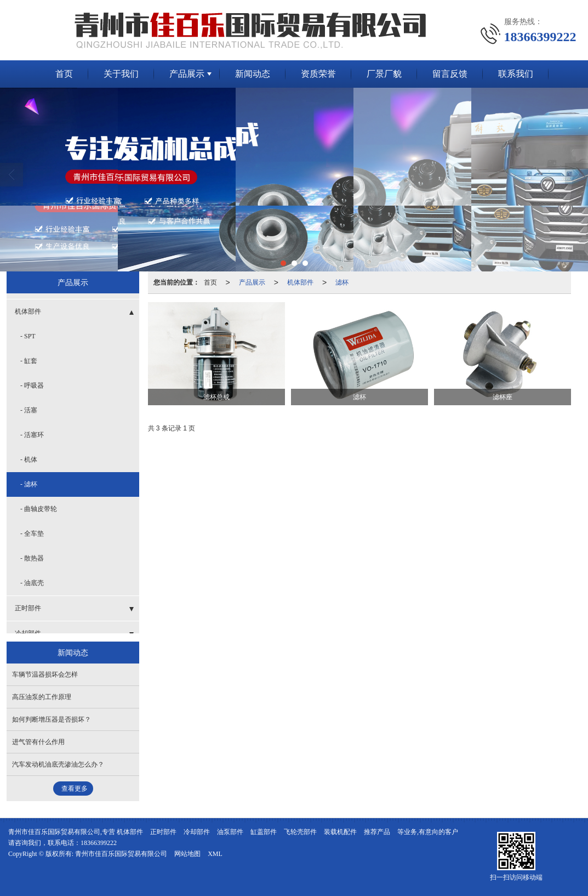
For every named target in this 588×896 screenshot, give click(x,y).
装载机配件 (340, 832)
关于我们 (121, 74)
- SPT (28, 336)
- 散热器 (32, 558)
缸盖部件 (264, 832)
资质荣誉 (318, 74)
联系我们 (516, 74)
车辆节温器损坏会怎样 (45, 674)
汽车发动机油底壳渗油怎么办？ (58, 764)
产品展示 (187, 74)
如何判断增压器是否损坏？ (52, 719)
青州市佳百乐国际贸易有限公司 (121, 854)
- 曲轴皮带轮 (39, 509)
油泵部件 (230, 832)
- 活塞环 (32, 435)
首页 (64, 74)
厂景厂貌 (384, 74)
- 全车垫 (32, 534)
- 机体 (29, 460)
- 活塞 (29, 410)
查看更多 (75, 789)
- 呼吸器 (32, 385)
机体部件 (300, 282)
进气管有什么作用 (38, 742)
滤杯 (342, 282)
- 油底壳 (32, 583)
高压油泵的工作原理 (42, 697)
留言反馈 (450, 74)
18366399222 (99, 843)
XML (215, 854)
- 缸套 (29, 361)
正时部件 (28, 608)
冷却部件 (197, 832)
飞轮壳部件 (300, 832)
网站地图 (187, 854)
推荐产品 (377, 832)
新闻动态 (253, 74)
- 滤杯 (29, 484)
